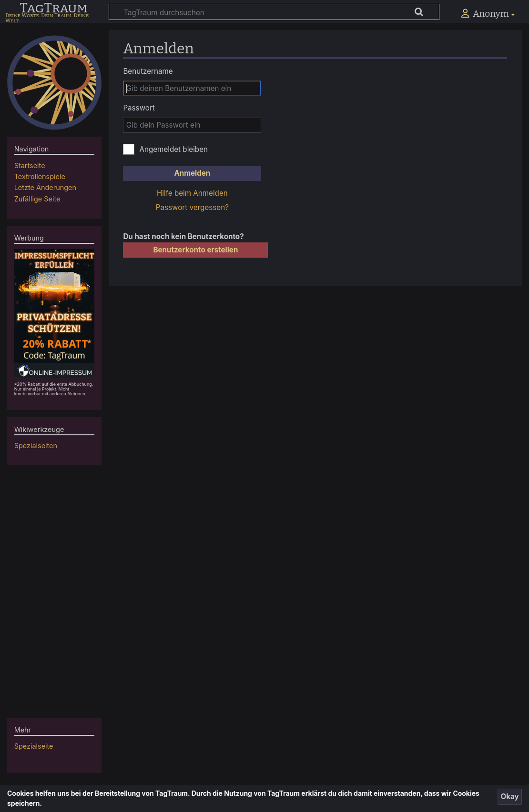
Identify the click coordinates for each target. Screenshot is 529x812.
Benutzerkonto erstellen (195, 250)
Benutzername (148, 71)
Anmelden (192, 173)
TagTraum (53, 9)
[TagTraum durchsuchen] (274, 12)
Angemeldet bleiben (173, 149)
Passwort (139, 108)
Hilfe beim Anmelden (192, 193)
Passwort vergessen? (192, 207)
